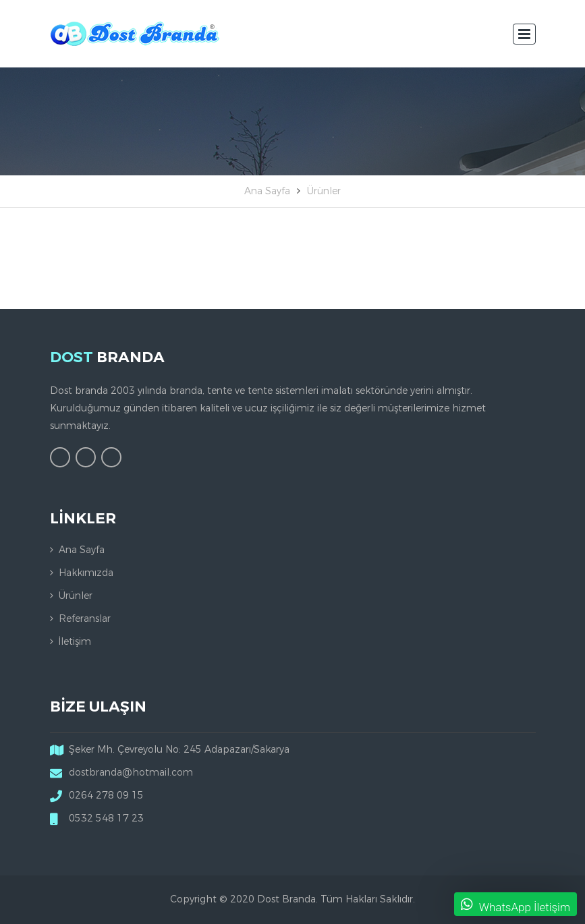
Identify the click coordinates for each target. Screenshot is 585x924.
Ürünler (324, 191)
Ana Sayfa (267, 191)
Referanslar (85, 619)
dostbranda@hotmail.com (131, 773)
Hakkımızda (86, 573)
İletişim (75, 642)
